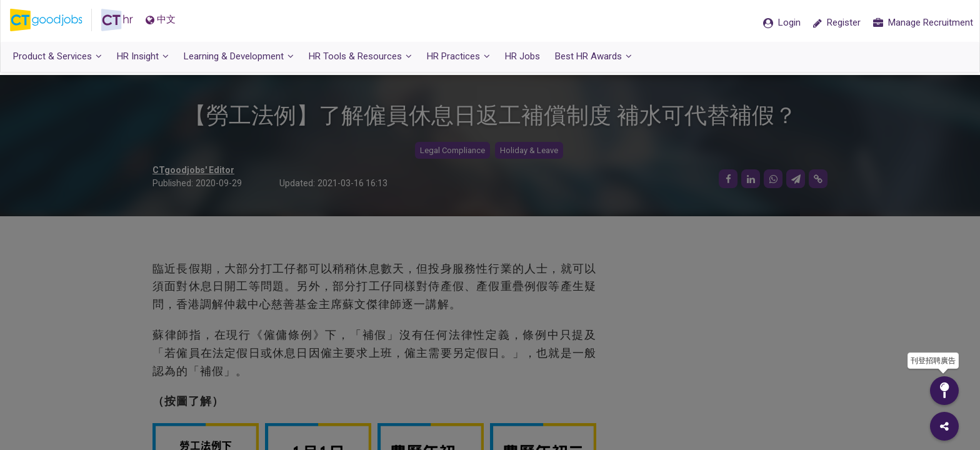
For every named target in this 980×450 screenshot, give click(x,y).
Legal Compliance (452, 150)
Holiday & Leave (529, 150)
